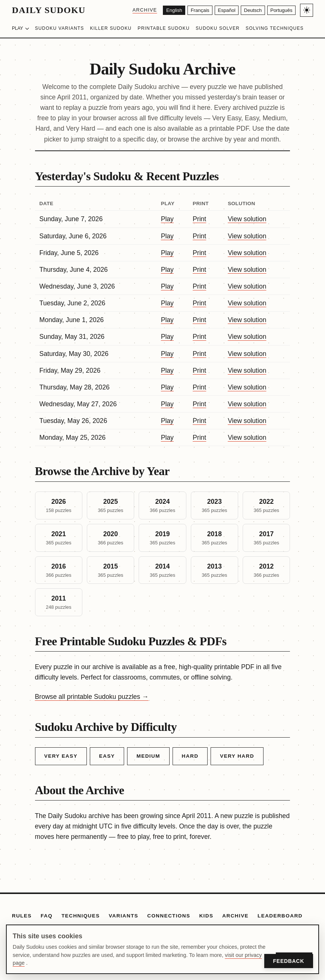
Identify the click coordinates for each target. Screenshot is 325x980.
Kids (206, 916)
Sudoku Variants (60, 28)
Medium (148, 756)
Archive (131, 10)
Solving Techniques (275, 28)
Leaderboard (280, 916)
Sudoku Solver (218, 28)
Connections (169, 916)
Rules (22, 916)
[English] (162, 10)
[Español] (220, 10)
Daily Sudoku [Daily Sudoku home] (49, 10)
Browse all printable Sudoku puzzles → (92, 697)
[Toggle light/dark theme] (307, 10)
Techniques (81, 916)
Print (199, 219)
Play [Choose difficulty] (20, 28)
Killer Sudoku (111, 28)
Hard (190, 756)
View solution (247, 219)
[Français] (190, 10)
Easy (107, 756)
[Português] (280, 10)
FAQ (47, 916)
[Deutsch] (248, 10)
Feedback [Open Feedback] (289, 961)
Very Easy (61, 756)
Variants (124, 916)
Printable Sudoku (164, 28)
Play (167, 219)
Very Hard (237, 756)
